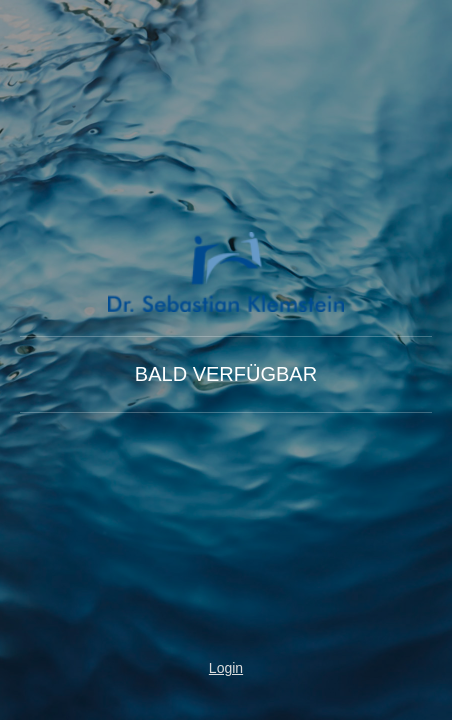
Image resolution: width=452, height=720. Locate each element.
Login (226, 668)
